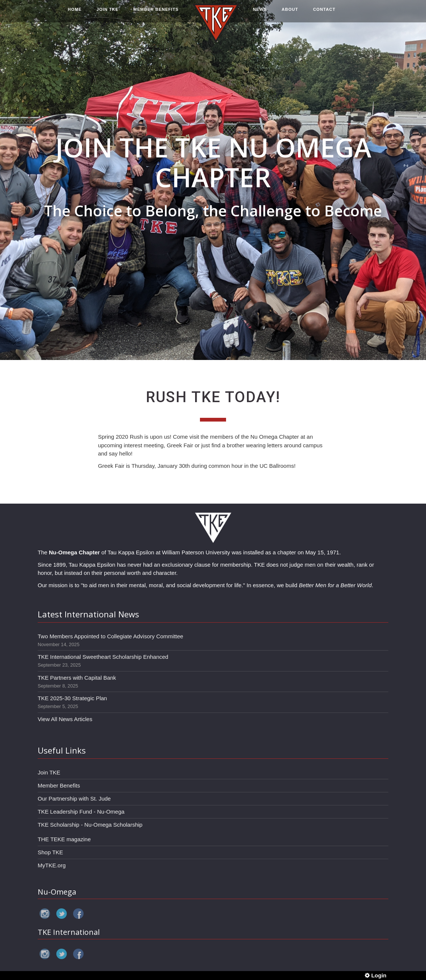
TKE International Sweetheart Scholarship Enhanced (103, 657)
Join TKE (49, 772)
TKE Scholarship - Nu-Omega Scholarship (90, 825)
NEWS (260, 14)
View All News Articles (65, 719)
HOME (75, 14)
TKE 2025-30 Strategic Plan (72, 698)
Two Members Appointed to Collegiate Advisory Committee (110, 636)
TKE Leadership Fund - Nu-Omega (81, 812)
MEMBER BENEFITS (156, 14)
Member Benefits (59, 785)
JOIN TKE (108, 14)
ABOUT (290, 14)
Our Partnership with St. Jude (74, 799)
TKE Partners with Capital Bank (77, 678)
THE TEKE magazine (64, 839)
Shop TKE (50, 852)
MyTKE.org (52, 865)
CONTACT (324, 14)
